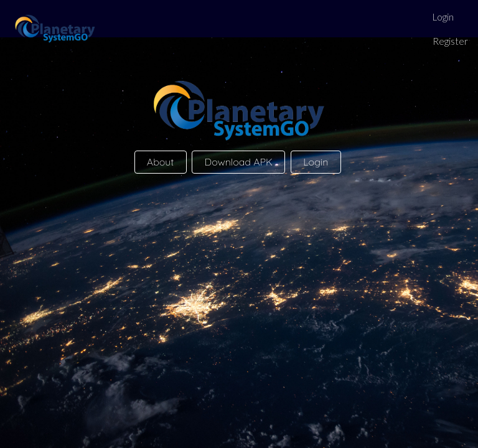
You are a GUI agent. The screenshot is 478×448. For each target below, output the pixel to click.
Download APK (239, 162)
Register (450, 41)
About (161, 162)
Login (443, 17)
